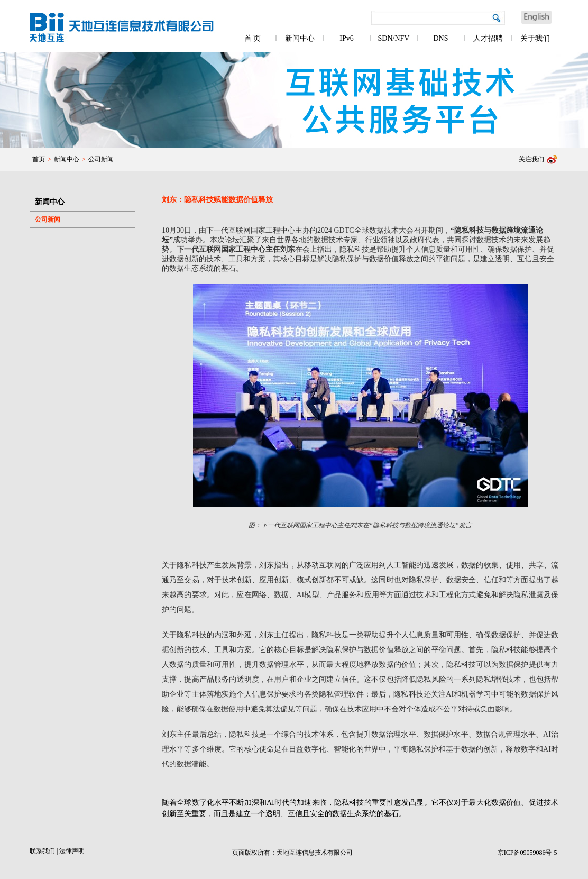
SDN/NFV (394, 38)
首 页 (253, 38)
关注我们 (531, 159)
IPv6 (346, 38)
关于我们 (535, 38)
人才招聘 (488, 38)
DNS (440, 38)
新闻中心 (300, 38)
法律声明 (72, 851)
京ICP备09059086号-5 (527, 853)
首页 (39, 159)
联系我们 (42, 851)
